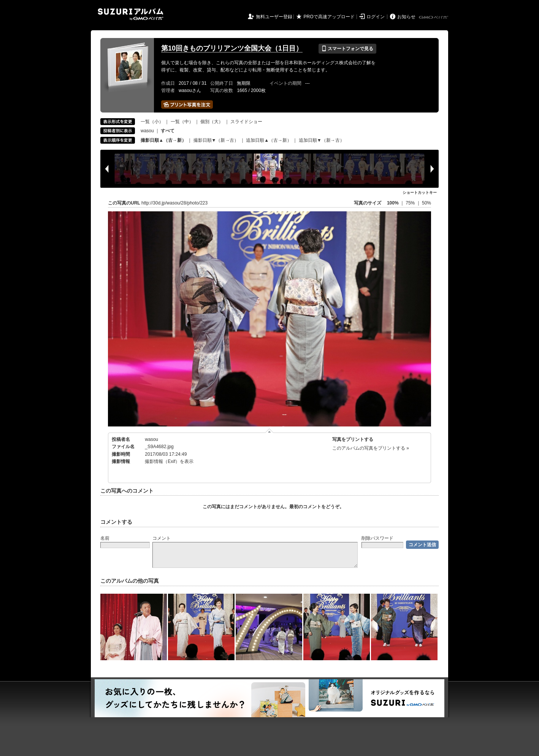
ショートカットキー (420, 193)
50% (426, 203)
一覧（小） (152, 122)
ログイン (376, 17)
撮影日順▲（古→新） (163, 140)
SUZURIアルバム (131, 14)
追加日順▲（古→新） (269, 140)
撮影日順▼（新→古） (216, 140)
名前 (105, 538)
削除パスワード (377, 538)
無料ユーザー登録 (274, 17)
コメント (162, 538)
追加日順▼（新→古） (322, 140)
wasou (147, 131)
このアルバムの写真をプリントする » (371, 448)
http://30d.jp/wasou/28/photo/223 (174, 203)
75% (411, 203)
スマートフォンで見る (347, 49)
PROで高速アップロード (329, 17)
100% (393, 203)
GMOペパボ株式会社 (434, 17)
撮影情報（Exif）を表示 (169, 461)
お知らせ (406, 17)
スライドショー (246, 122)
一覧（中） (182, 122)
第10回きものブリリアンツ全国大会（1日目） (232, 48)
